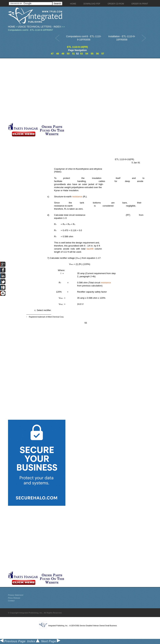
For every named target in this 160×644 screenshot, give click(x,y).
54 (87, 54)
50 (68, 54)
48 (58, 54)
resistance (77, 197)
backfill (90, 249)
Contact (11, 601)
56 (98, 54)
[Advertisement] (37, 90)
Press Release (14, 598)
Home (12, 27)
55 (92, 54)
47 (52, 54)
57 (103, 54)
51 (73, 54)
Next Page (51, 641)
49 (63, 54)
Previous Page (13, 641)
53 (81, 54)
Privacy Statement (16, 595)
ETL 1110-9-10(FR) (78, 47)
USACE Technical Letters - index (39, 27)
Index (33, 641)
